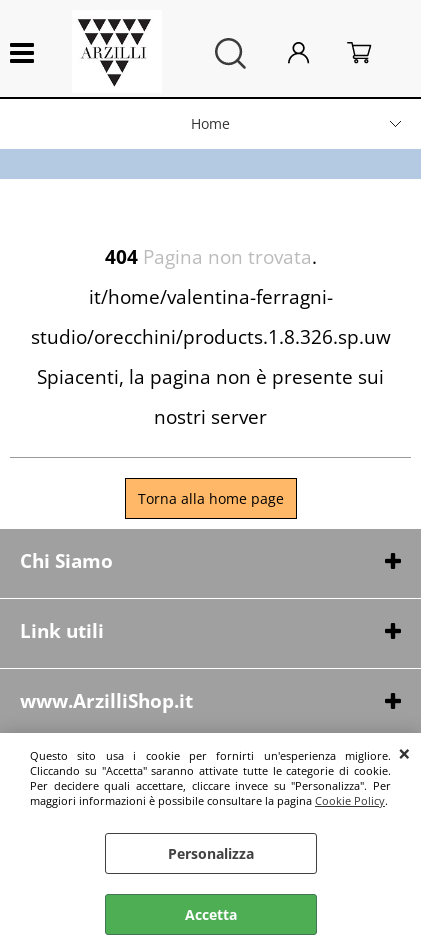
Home (210, 123)
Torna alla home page (211, 498)
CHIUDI (404, 753)
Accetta (211, 914)
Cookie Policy (350, 800)
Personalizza (211, 853)
